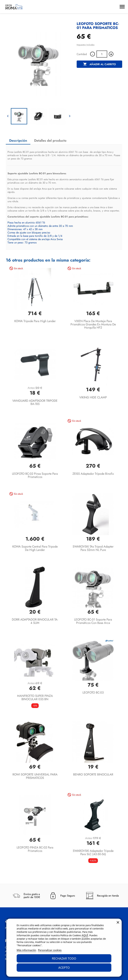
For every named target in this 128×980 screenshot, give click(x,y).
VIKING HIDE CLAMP (93, 397)
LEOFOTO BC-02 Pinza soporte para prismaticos (35, 475)
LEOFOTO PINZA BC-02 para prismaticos (35, 849)
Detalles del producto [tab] (50, 141)
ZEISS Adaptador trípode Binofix (93, 474)
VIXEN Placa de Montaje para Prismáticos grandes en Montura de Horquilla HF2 (93, 324)
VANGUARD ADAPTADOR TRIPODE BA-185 (35, 402)
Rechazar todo (64, 958)
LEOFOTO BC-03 (93, 693)
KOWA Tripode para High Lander (35, 321)
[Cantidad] (102, 54)
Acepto (64, 968)
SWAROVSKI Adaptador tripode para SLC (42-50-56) (93, 852)
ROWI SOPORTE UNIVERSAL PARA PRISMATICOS (35, 776)
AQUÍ (85, 935)
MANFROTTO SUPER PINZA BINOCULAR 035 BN (35, 698)
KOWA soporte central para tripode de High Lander (35, 548)
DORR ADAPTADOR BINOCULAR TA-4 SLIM (35, 621)
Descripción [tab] (18, 141)
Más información (26, 950)
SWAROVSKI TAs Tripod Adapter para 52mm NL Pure (93, 548)
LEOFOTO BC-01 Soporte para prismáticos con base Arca (93, 621)
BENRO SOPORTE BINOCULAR (93, 774)
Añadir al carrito (99, 64)
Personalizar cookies (50, 950)
